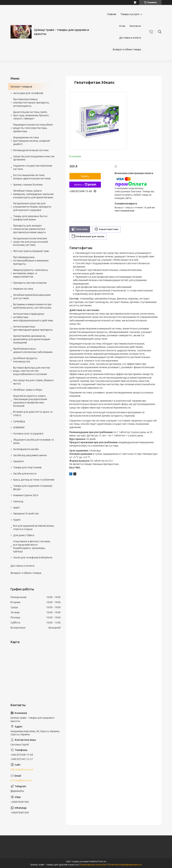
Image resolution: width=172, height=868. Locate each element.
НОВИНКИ (19, 427)
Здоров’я (18, 461)
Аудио (17, 520)
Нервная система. (23, 289)
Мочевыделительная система (31, 150)
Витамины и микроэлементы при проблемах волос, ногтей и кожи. (32, 306)
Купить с (85, 185)
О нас (122, 26)
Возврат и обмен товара (127, 49)
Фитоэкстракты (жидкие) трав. (31, 251)
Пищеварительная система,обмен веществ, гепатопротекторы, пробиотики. (33, 128)
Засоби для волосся (25, 474)
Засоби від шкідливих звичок (30, 455)
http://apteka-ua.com (22, 769)
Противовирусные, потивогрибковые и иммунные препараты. (31, 261)
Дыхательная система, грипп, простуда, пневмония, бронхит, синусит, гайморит (31, 115)
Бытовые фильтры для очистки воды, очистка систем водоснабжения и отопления (32, 371)
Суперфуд (19, 421)
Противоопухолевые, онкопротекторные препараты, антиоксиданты (31, 103)
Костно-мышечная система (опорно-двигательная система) (32, 177)
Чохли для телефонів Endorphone (33, 558)
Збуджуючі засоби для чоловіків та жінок (33, 441)
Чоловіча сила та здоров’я (28, 434)
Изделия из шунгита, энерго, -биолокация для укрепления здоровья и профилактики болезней (30, 401)
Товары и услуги (130, 14)
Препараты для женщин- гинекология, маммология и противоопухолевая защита (29, 229)
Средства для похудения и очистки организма (34, 158)
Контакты (135, 26)
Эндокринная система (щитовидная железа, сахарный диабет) (32, 141)
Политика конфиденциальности (125, 865)
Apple (16, 508)
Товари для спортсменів (27, 467)
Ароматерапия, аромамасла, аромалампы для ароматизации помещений (32, 339)
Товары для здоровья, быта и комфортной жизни (30, 218)
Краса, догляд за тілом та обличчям (34, 480)
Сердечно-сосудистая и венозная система (33, 167)
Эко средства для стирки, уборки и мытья (33, 382)
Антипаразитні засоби (26, 449)
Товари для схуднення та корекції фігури (33, 487)
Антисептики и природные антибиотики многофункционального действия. (33, 317)
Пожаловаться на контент (93, 865)
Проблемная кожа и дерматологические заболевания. (33, 350)
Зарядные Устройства (26, 514)
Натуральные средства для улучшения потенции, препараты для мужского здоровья (32, 207)
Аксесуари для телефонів (28, 93)
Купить (85, 176)
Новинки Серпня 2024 (26, 495)
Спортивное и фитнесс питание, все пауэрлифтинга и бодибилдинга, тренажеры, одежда (32, 546)
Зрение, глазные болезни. (28, 185)
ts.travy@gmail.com (21, 780)
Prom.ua (102, 861)
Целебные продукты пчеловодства (25, 360)
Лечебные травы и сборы (28, 390)
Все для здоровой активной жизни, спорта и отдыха (34, 527)
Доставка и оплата (130, 38)
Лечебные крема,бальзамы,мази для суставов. (32, 297)
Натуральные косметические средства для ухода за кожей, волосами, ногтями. (31, 242)
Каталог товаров (21, 87)
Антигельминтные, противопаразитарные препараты (33, 328)
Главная (112, 14)
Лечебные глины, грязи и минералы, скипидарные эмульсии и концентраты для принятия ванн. (33, 194)
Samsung (18, 501)
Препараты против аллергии (30, 283)
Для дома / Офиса (24, 535)
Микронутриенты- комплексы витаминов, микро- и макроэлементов (31, 273)
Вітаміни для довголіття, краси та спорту (33, 413)
